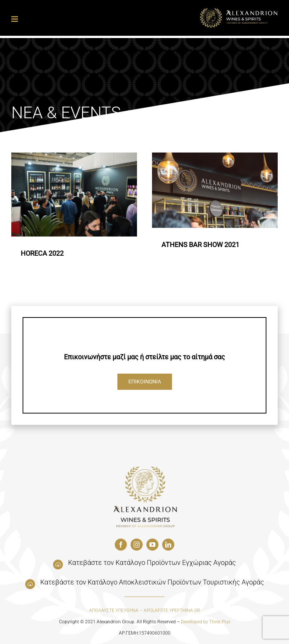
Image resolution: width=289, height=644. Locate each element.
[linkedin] (168, 545)
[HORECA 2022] (74, 195)
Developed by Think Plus (206, 622)
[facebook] (121, 545)
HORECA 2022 (42, 253)
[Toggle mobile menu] (15, 19)
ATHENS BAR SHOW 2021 (200, 245)
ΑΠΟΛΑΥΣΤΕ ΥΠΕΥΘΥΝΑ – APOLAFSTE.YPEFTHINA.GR (145, 610)
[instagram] (137, 545)
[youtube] (152, 545)
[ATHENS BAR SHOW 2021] (215, 190)
